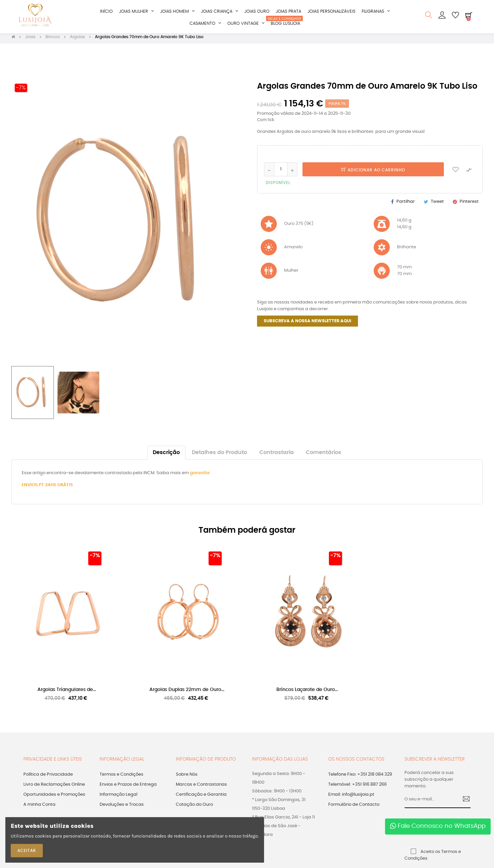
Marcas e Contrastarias (201, 788)
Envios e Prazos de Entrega (128, 788)
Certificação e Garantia (201, 798)
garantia (200, 476)
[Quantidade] (281, 172)
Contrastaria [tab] (277, 456)
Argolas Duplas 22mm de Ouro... (187, 693)
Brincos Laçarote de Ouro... (307, 693)
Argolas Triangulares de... (67, 693)
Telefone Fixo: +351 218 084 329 (360, 777)
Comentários (324, 456)
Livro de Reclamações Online (54, 788)
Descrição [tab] (166, 456)
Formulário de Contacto (354, 808)
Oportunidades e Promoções (54, 798)
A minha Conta (39, 808)
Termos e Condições (121, 777)
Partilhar (406, 205)
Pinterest (469, 205)
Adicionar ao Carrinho (373, 173)
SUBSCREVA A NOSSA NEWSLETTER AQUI (307, 324)
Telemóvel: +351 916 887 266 (357, 788)
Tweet (437, 205)
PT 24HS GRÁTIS (56, 488)
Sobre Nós (187, 777)
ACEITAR (27, 851)
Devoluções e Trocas (122, 808)
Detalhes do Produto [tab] (219, 456)
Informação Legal (118, 798)
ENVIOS (30, 488)
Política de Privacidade (48, 777)
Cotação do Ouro (194, 808)
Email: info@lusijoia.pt (351, 798)
